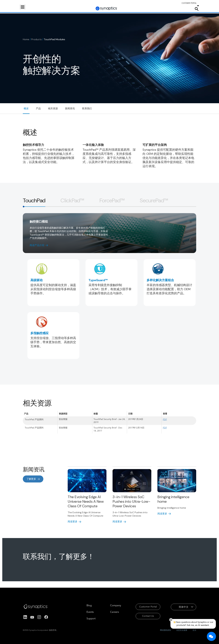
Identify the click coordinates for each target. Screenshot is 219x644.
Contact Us (144, 616)
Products (26, 9)
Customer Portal (144, 607)
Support (158, 9)
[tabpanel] (109, 293)
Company (185, 9)
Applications (43, 9)
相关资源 (53, 108)
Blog (85, 605)
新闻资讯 (70, 108)
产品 (38, 108)
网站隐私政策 (165, 630)
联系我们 (87, 108)
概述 (26, 108)
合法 (194, 630)
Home (26, 39)
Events (86, 612)
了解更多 (31, 479)
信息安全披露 (182, 630)
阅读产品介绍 (37, 245)
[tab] (34, 200)
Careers (172, 9)
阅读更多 (73, 522)
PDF (165, 419)
